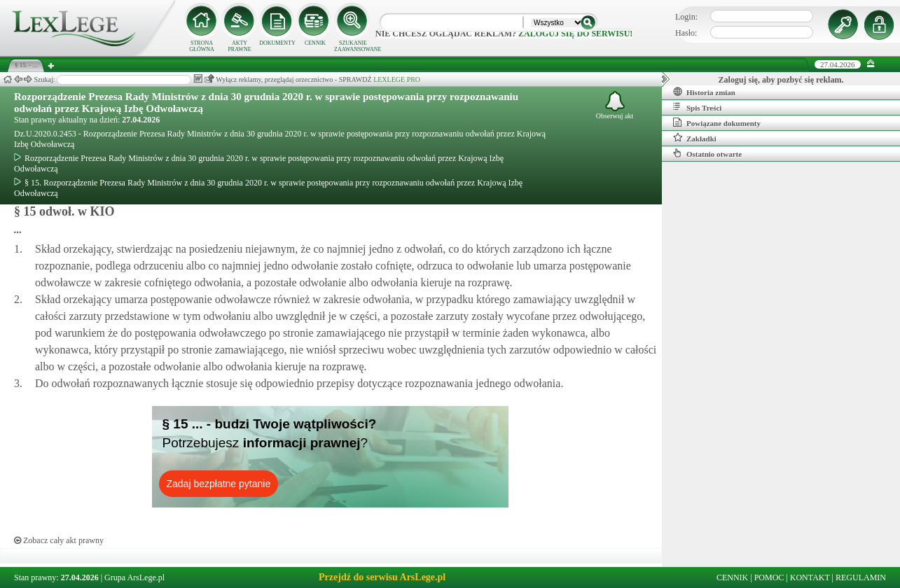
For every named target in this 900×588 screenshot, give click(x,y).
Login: (686, 17)
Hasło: (686, 33)
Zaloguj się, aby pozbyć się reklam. (781, 80)
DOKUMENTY (277, 43)
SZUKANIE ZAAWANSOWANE (353, 46)
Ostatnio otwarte (707, 153)
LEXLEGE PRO (397, 79)
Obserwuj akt (615, 105)
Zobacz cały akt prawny (59, 540)
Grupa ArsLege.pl (134, 577)
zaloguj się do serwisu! (575, 34)
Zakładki (695, 138)
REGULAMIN (861, 577)
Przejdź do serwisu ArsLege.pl (382, 577)
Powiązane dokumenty (717, 122)
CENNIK (315, 43)
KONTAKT (810, 577)
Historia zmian (704, 92)
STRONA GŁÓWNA (202, 46)
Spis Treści (697, 107)
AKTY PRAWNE (239, 46)
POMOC (769, 577)
